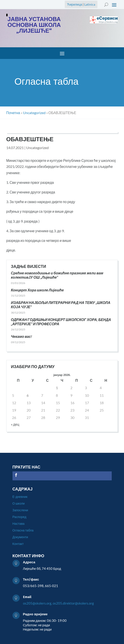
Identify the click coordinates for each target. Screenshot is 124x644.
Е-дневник (20, 497)
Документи (20, 537)
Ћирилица (75, 4)
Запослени (20, 510)
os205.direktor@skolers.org (73, 603)
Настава (19, 524)
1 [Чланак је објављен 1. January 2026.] (57, 388)
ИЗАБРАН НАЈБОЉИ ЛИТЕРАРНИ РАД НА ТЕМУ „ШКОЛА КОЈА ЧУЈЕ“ (61, 305)
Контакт (18, 544)
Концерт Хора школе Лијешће (37, 290)
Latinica (90, 4)
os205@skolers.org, (38, 603)
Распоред (19, 517)
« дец (15, 424)
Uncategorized (37, 148)
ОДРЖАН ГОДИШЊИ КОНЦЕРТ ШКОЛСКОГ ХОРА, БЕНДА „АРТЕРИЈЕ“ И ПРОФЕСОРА (61, 322)
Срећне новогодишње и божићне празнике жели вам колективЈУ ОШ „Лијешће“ (57, 275)
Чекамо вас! (21, 336)
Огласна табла (23, 530)
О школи (19, 504)
